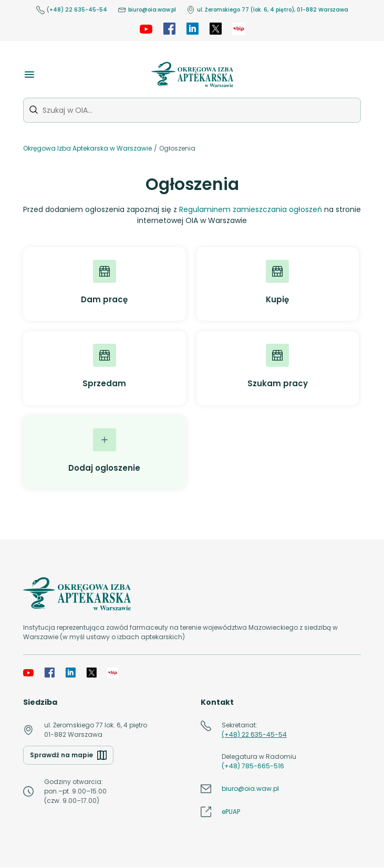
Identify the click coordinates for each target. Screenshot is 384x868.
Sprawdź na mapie (68, 755)
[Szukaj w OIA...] (192, 110)
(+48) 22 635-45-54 (72, 10)
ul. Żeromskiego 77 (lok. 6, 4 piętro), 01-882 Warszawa (267, 10)
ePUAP (231, 812)
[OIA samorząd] (238, 29)
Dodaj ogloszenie (104, 451)
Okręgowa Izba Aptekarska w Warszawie (87, 148)
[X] (215, 29)
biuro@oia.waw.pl (147, 10)
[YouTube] (146, 29)
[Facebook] (169, 29)
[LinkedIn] (192, 29)
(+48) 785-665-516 (253, 766)
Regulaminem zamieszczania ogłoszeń (251, 209)
